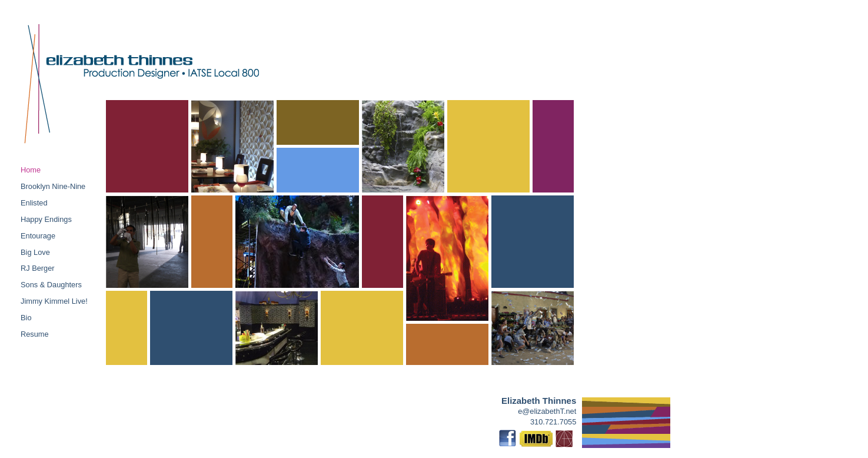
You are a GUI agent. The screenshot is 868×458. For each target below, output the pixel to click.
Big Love (35, 252)
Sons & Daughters (51, 285)
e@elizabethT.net (547, 411)
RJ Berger (38, 268)
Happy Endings (46, 219)
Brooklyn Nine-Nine (53, 186)
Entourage (38, 236)
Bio (26, 318)
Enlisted (34, 203)
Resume (35, 334)
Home (31, 170)
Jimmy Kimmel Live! (54, 301)
